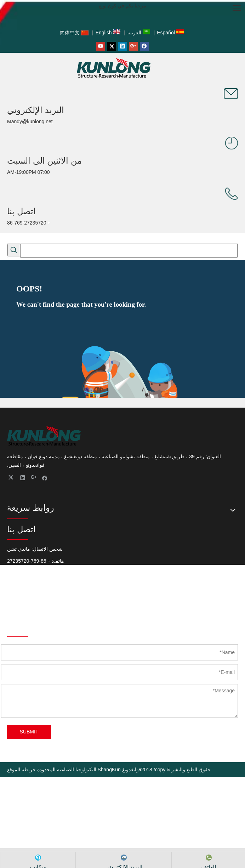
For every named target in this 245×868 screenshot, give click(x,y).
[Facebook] (144, 46)
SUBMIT (29, 732)
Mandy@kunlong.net (30, 121)
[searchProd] (129, 251)
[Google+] (133, 46)
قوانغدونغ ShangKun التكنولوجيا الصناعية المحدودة (89, 770)
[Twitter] (112, 46)
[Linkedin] (123, 46)
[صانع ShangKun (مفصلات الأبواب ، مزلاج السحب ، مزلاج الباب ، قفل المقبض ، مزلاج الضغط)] (231, 93)
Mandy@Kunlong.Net (31, 608)
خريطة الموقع (21, 770)
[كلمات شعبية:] (14, 250)
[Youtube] (101, 46)
